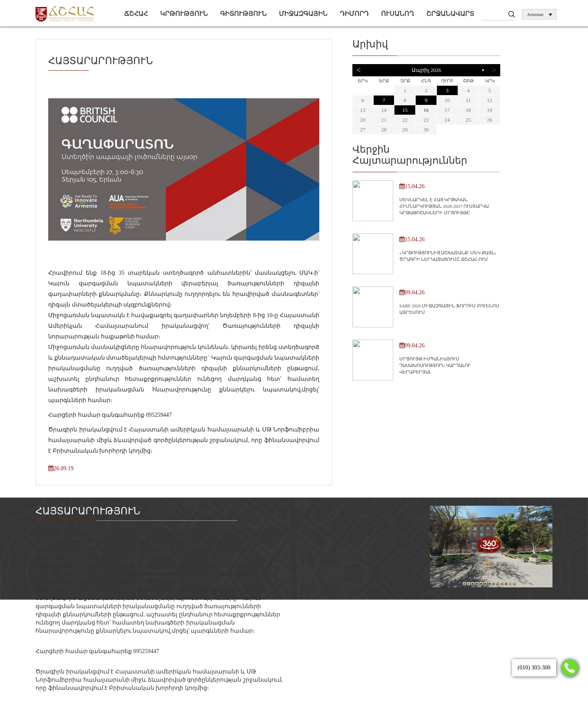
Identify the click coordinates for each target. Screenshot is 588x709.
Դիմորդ (354, 14)
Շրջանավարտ (450, 14)
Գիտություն (243, 14)
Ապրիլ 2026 (426, 70)
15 (405, 110)
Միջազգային (303, 14)
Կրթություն (184, 14)
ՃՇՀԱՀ (136, 14)
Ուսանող (398, 14)
